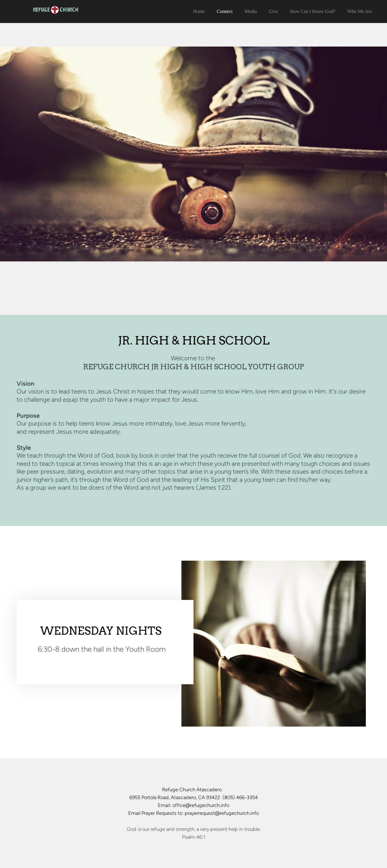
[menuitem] (199, 11)
